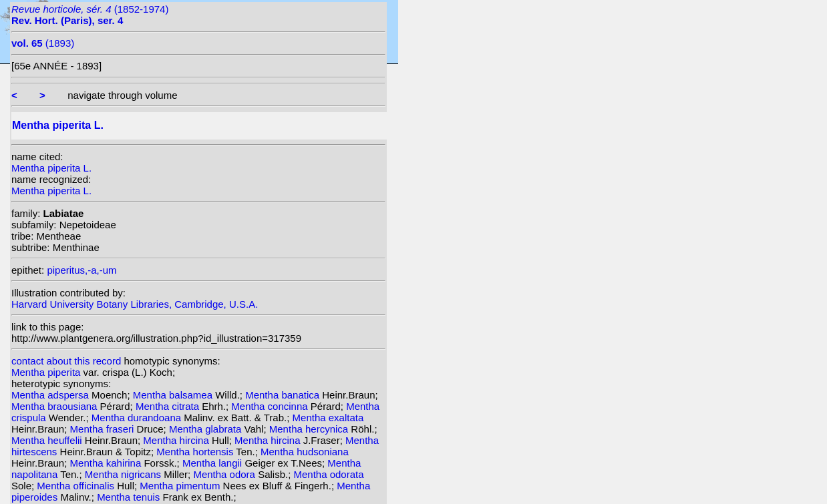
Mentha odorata (328, 474)
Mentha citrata (169, 406)
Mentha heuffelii (48, 440)
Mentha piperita (47, 372)
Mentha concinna (271, 406)
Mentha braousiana (56, 406)
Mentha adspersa (51, 395)
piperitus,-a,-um (81, 270)
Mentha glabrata (207, 429)
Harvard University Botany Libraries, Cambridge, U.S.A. (135, 304)
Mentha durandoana (138, 418)
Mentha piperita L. (51, 168)
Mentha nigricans (124, 474)
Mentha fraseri (104, 429)
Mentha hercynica (310, 429)
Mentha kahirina (107, 463)
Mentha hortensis (196, 452)
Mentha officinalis (77, 486)
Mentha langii (213, 463)
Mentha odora (225, 474)
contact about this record (66, 361)
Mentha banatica (284, 395)
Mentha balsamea (174, 395)
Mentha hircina (177, 440)
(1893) (43, 43)
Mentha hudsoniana (305, 452)
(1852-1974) (90, 15)
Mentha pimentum (181, 486)
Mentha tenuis (130, 497)
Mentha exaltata (328, 418)
